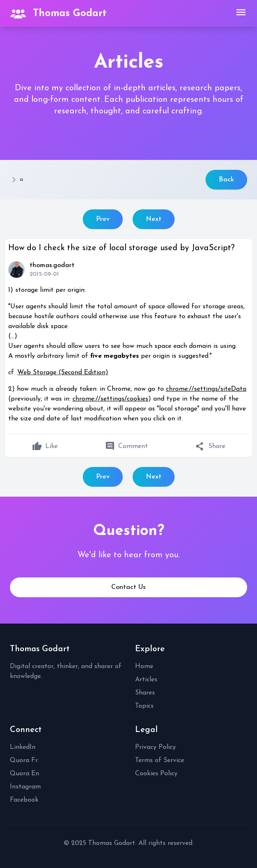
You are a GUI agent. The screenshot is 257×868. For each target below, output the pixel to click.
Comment (126, 446)
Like (45, 446)
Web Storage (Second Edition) (63, 373)
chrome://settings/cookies (110, 399)
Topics (144, 706)
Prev (103, 219)
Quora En (25, 774)
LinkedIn (23, 747)
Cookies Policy (156, 774)
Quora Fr (24, 760)
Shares (145, 693)
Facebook (24, 800)
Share (210, 446)
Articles (146, 680)
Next (154, 219)
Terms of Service (160, 760)
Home (144, 666)
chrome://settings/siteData (206, 389)
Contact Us (128, 587)
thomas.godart (52, 265)
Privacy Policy (155, 747)
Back (226, 180)
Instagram (25, 787)
